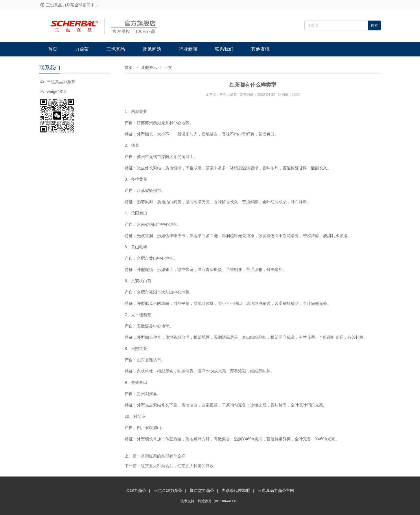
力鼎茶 (82, 49)
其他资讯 (260, 49)
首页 (53, 49)
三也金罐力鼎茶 (168, 490)
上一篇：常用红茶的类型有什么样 (155, 456)
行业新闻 (188, 49)
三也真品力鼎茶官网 (276, 490)
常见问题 (152, 49)
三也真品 (116, 49)
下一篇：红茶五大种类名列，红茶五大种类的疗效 (169, 466)
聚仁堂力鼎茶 (202, 490)
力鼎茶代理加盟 (236, 490)
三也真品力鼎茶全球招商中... (72, 5)
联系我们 (224, 49)
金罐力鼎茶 (136, 490)
